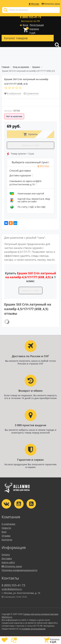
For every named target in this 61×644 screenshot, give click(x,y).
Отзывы (6, 536)
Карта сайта (8, 562)
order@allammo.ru (12, 589)
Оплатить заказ (51, 4)
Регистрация (37, 25)
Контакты (7, 540)
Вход (25, 25)
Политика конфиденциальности (19, 570)
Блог (4, 532)
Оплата (6, 555)
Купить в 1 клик (31, 145)
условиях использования (34, 629)
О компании (8, 524)
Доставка (7, 558)
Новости (6, 528)
